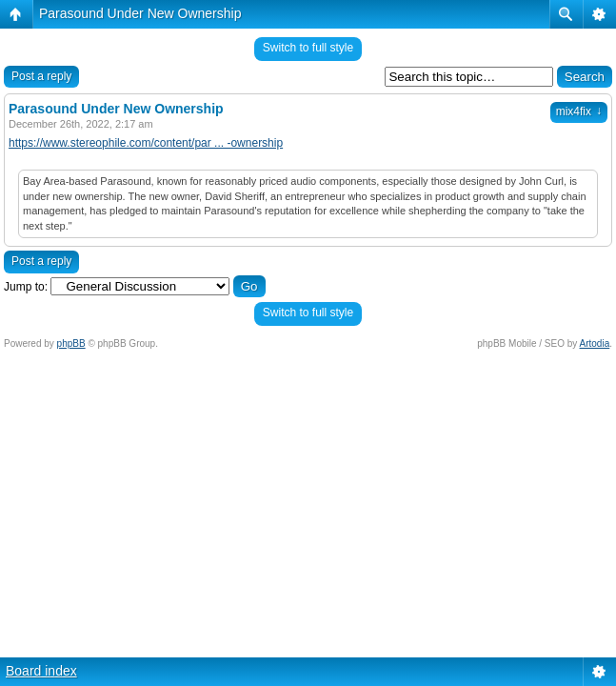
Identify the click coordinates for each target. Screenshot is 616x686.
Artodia (595, 343)
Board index (41, 671)
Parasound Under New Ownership (140, 13)
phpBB (71, 343)
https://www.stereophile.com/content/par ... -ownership (146, 143)
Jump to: (26, 287)
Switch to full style (308, 48)
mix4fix (579, 111)
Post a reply (41, 76)
